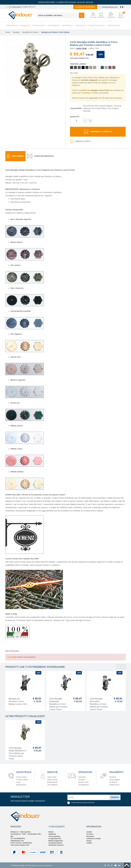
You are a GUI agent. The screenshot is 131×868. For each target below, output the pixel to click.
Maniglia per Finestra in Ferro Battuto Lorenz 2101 (18, 701)
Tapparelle (68, 26)
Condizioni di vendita (93, 838)
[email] (88, 797)
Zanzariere (54, 26)
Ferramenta (13, 26)
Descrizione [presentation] (15, 156)
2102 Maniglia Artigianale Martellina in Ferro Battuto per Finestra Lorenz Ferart (58, 703)
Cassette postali (97, 26)
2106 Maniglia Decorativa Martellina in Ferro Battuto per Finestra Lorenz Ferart (99, 703)
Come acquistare (54, 836)
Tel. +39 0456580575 (18, 838)
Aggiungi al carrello (98, 131)
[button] (92, 15)
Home (8, 32)
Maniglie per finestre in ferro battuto (55, 32)
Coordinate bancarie (55, 842)
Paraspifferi (114, 26)
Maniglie (26, 26)
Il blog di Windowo (85, 7)
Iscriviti (115, 797)
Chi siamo (90, 834)
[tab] (15, 156)
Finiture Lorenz (78, 64)
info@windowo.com (110, 7)
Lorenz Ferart (81, 48)
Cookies (89, 842)
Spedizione (52, 834)
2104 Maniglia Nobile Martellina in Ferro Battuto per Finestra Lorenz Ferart (17, 753)
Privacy (89, 840)
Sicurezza (81, 26)
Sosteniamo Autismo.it (56, 844)
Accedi (10, 656)
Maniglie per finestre (30, 32)
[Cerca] (82, 15)
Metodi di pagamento (56, 840)
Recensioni (90, 836)
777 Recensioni (15, 7)
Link (93, 802)
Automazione (39, 26)
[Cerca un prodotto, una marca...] (58, 15)
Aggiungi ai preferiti (80, 141)
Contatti (89, 831)
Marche (51, 831)
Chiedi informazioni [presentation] (40, 156)
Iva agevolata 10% (55, 838)
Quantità (75, 117)
